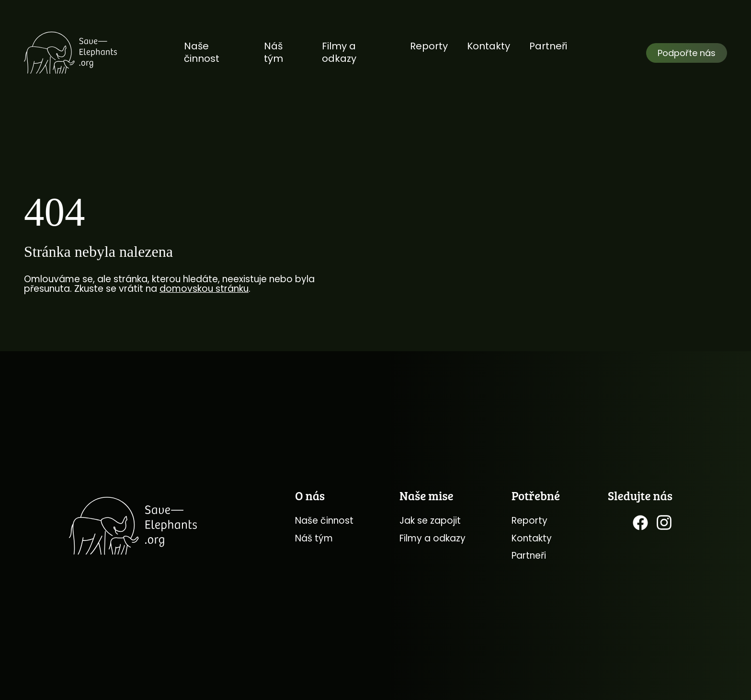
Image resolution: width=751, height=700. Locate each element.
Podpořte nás (687, 53)
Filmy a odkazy (339, 52)
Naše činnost (202, 52)
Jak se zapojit (430, 521)
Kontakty (489, 46)
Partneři (548, 46)
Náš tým (273, 52)
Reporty (429, 46)
